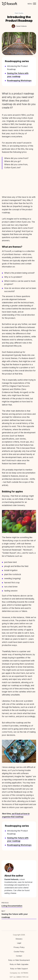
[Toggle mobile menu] (31, 4)
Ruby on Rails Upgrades (19, 964)
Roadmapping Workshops (19, 81)
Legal (19, 943)
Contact (19, 956)
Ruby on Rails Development (19, 960)
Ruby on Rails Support (19, 969)
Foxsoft (10, 4)
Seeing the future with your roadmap (15, 916)
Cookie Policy (19, 952)
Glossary (19, 939)
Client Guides (19, 13)
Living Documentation (12, 906)
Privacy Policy (19, 947)
